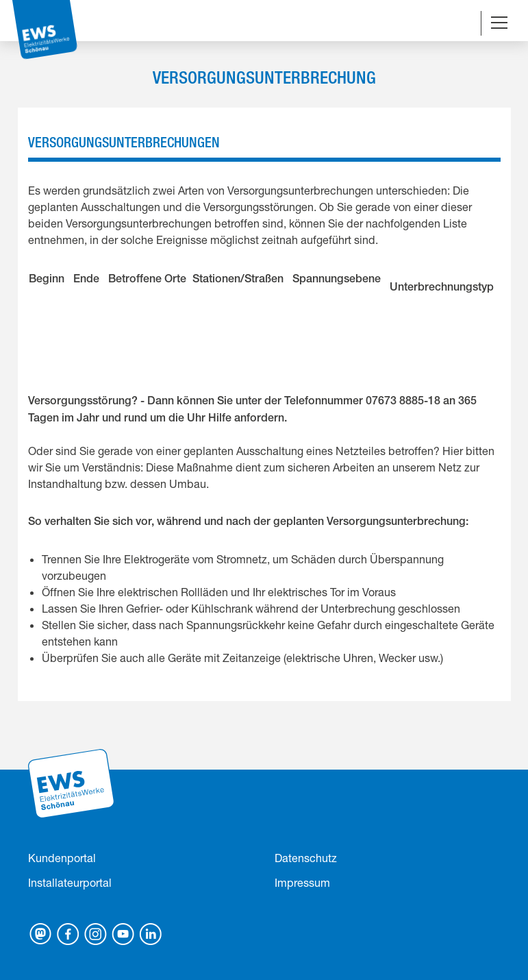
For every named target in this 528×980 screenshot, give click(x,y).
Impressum (302, 882)
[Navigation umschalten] (499, 24)
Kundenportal (62, 858)
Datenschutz (306, 858)
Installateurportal (70, 882)
